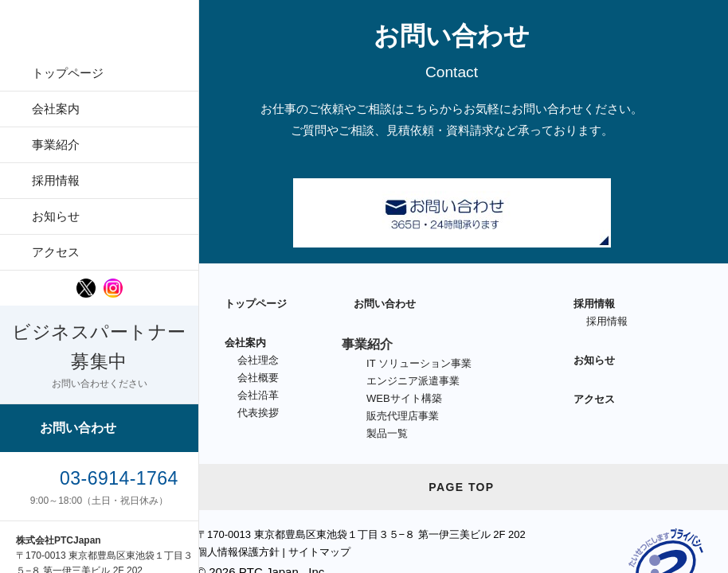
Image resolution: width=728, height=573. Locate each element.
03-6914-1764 (119, 478)
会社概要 (258, 378)
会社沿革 (258, 395)
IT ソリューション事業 (419, 363)
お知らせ (56, 216)
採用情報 (56, 180)
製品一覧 (387, 433)
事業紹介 (56, 144)
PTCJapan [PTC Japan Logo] (100, 32)
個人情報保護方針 (238, 552)
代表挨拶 (258, 413)
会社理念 (258, 360)
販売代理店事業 (403, 416)
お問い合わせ (78, 428)
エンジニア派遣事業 (413, 381)
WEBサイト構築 (404, 398)
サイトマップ (319, 552)
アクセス (56, 252)
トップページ (68, 73)
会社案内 (56, 109)
